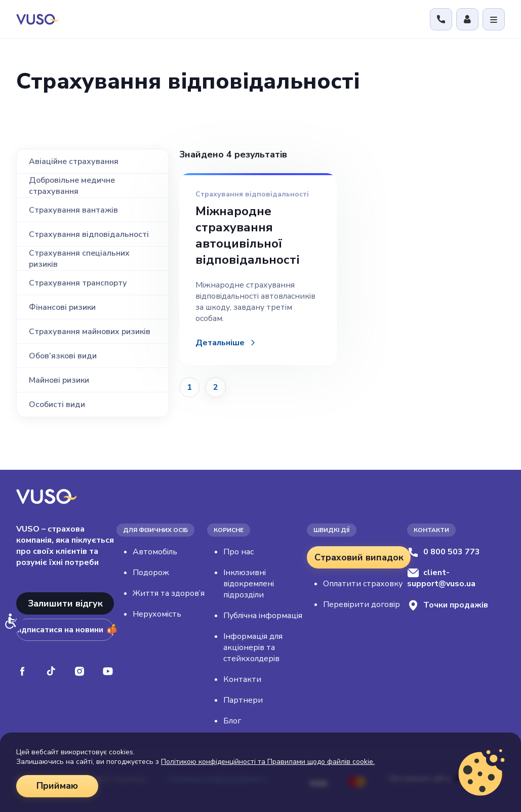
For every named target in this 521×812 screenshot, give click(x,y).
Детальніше (220, 343)
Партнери (243, 700)
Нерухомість (157, 614)
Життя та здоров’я (169, 593)
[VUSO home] (37, 19)
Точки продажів (448, 605)
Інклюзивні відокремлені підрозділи (249, 584)
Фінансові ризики (62, 307)
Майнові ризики (59, 380)
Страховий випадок (359, 557)
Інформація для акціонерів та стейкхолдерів (253, 647)
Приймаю (57, 786)
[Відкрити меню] (494, 19)
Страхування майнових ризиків (90, 332)
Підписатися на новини (65, 630)
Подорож (151, 573)
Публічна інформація (263, 616)
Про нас (238, 552)
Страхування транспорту (78, 283)
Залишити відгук (65, 603)
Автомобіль (155, 552)
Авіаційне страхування (74, 161)
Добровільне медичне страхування (72, 186)
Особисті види (57, 404)
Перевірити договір (362, 604)
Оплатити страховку (363, 584)
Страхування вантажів (73, 210)
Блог (232, 721)
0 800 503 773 (444, 552)
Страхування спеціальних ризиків (79, 259)
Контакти (242, 679)
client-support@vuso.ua (441, 578)
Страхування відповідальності (89, 234)
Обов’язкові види (63, 356)
